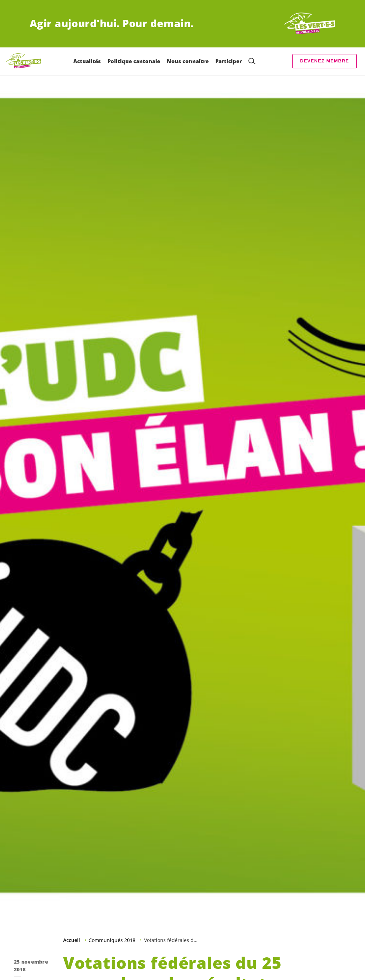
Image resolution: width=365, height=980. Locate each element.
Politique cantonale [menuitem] (134, 61)
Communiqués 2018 (112, 940)
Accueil (72, 940)
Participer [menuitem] (229, 61)
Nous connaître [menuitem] (188, 61)
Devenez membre (325, 61)
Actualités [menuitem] (87, 61)
